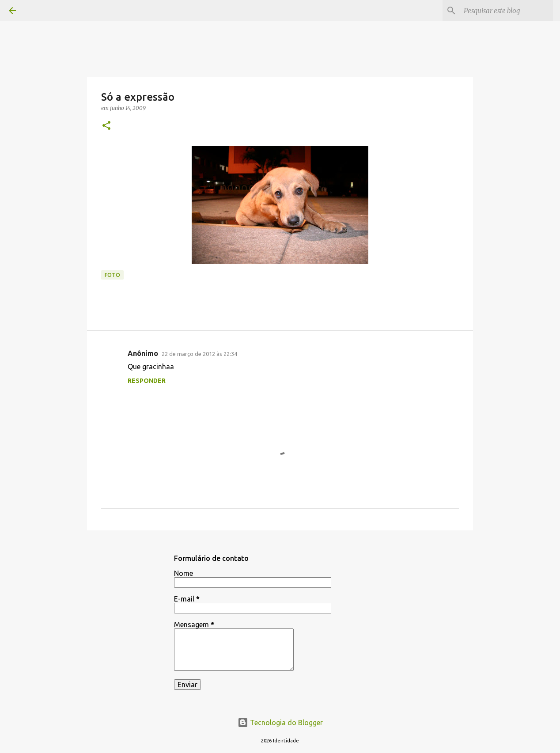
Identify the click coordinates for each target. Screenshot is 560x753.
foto (112, 275)
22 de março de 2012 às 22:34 (199, 354)
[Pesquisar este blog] (507, 11)
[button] (106, 126)
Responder (147, 381)
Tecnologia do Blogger (280, 723)
